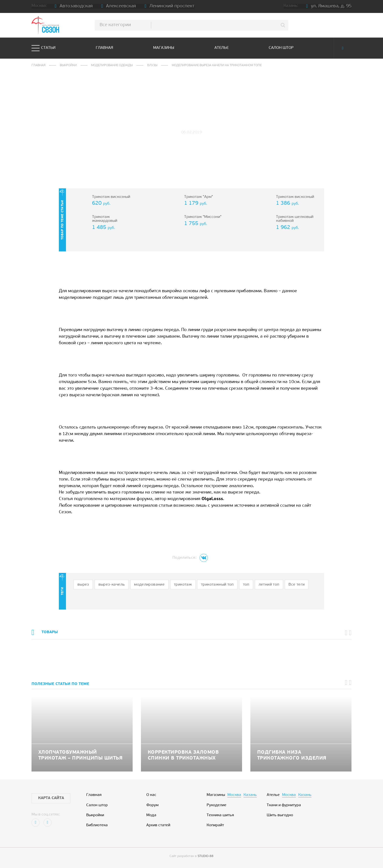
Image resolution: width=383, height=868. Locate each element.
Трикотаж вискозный (111, 197)
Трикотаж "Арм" (199, 197)
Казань (250, 795)
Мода (151, 815)
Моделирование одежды (112, 65)
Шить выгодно (280, 815)
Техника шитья (220, 815)
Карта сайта (51, 798)
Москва (234, 795)
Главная (104, 48)
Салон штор (281, 48)
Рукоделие (217, 805)
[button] (346, 633)
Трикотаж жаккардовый (105, 219)
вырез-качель (112, 585)
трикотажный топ (217, 585)
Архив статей (158, 825)
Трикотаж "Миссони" (203, 217)
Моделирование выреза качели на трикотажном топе (217, 65)
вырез (83, 585)
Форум (152, 805)
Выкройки (68, 65)
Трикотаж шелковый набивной (295, 219)
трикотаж (183, 585)
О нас (151, 795)
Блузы (152, 65)
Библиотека (97, 825)
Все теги (297, 585)
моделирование (149, 585)
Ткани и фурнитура (284, 805)
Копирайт (215, 825)
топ (246, 585)
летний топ (269, 585)
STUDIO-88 (206, 856)
